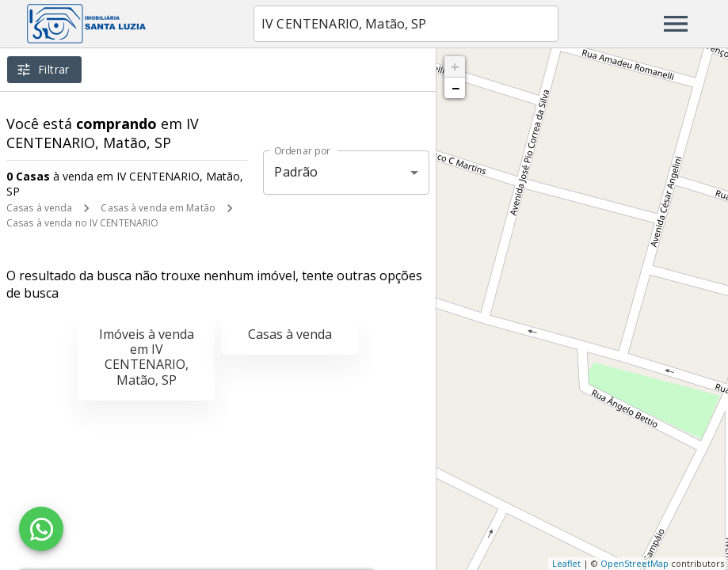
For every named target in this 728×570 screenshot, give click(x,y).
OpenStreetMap (635, 563)
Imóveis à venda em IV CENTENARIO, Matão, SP (147, 357)
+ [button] (455, 66)
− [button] (455, 88)
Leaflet (566, 563)
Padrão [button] (296, 172)
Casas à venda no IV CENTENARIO (82, 223)
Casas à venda (39, 208)
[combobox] (406, 24)
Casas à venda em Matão (158, 208)
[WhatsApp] (41, 529)
